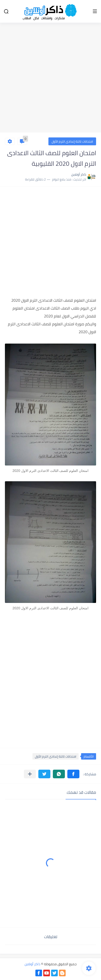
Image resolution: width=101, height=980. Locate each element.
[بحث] (6, 11)
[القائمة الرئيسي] (95, 11)
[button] (73, 774)
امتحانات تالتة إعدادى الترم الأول (72, 141)
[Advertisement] (50, 78)
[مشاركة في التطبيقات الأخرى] (30, 774)
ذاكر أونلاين (32, 964)
